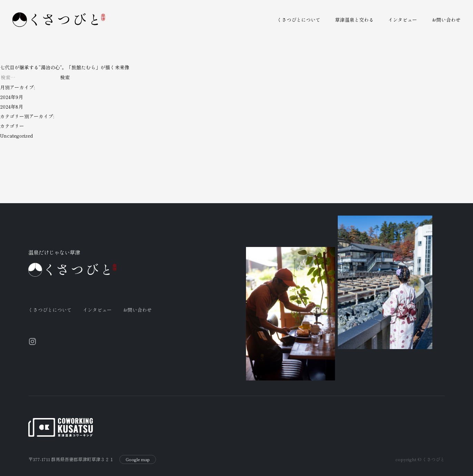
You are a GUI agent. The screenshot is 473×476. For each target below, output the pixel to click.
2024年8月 (12, 107)
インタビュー (403, 20)
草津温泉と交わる (354, 20)
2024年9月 (12, 97)
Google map (138, 453)
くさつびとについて (299, 20)
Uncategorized (16, 136)
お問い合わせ (446, 20)
